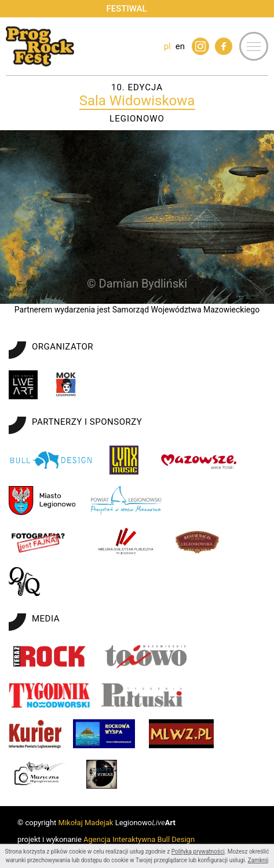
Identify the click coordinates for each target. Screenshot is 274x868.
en (180, 46)
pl (167, 46)
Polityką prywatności (198, 852)
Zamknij (258, 860)
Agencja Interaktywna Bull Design (139, 839)
